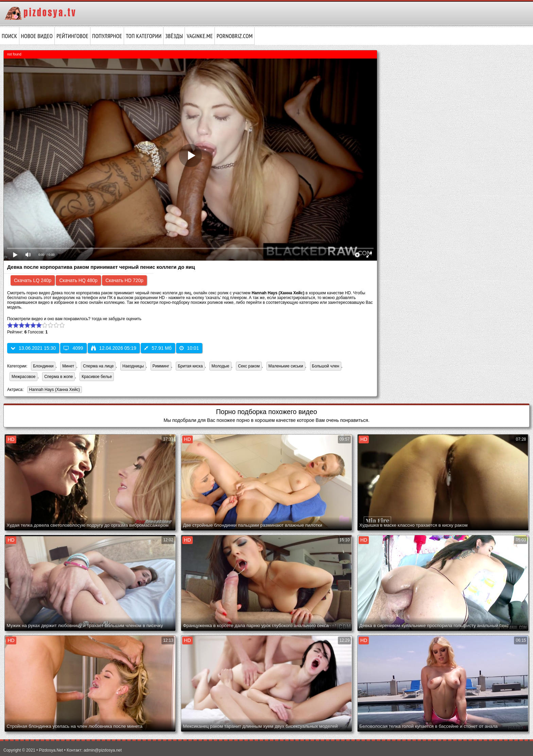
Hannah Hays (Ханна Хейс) (54, 390)
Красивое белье (97, 377)
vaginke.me (200, 36)
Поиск (10, 36)
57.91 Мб (158, 348)
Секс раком (249, 366)
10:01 (189, 348)
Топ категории (144, 36)
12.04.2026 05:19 (114, 348)
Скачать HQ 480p (78, 280)
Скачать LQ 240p (33, 280)
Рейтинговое (72, 36)
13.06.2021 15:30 (33, 348)
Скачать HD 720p (124, 280)
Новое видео (37, 36)
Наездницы (133, 366)
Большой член (326, 366)
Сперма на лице (98, 366)
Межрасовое (23, 377)
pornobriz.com (235, 36)
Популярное (107, 36)
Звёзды (174, 36)
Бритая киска (190, 366)
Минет (68, 366)
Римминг (161, 366)
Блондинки (43, 366)
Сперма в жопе (58, 377)
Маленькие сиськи (286, 366)
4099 (73, 348)
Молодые (220, 366)
